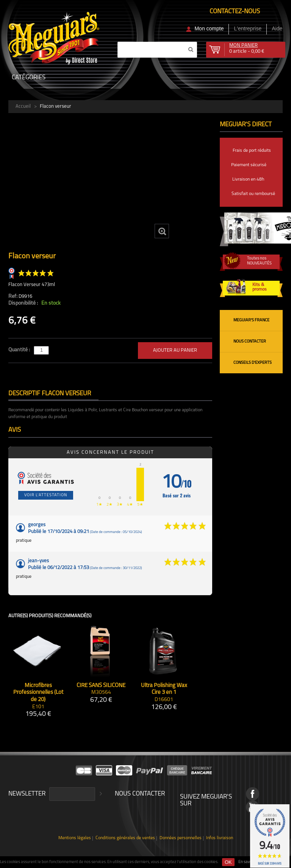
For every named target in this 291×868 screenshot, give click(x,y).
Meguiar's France (251, 320)
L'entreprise (248, 28)
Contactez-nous (235, 12)
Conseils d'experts (253, 363)
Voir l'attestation (46, 495)
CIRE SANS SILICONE (101, 686)
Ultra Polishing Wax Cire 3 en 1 (164, 689)
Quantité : (20, 350)
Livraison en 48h (248, 179)
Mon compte (209, 28)
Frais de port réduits (252, 151)
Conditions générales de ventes (125, 838)
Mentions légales (75, 838)
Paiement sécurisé (249, 165)
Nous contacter (250, 342)
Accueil (23, 106)
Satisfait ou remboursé (253, 194)
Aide (277, 28)
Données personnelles (181, 838)
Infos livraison (220, 838)
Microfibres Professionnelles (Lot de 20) (38, 693)
